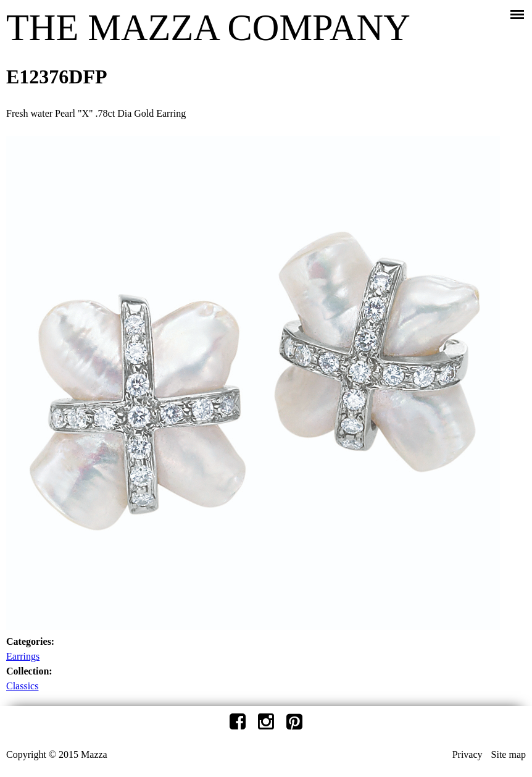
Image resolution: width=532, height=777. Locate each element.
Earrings (23, 656)
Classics (22, 686)
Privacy (468, 754)
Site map (509, 754)
